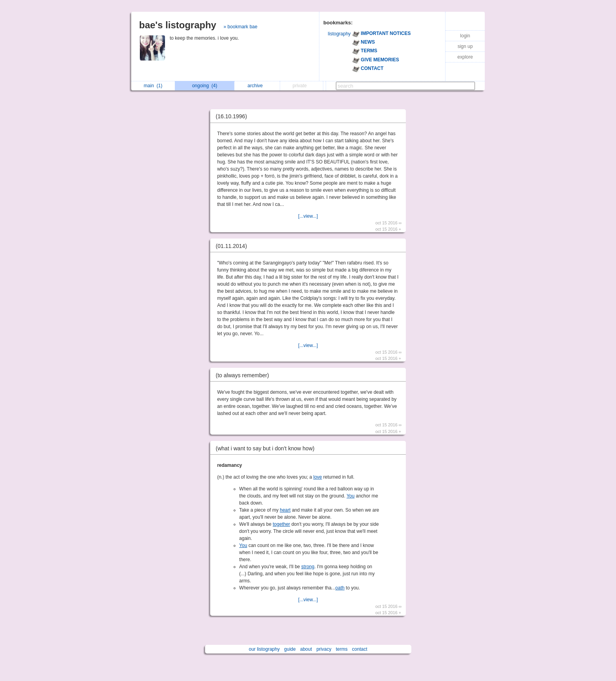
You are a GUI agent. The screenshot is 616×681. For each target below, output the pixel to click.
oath (340, 588)
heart (285, 510)
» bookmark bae (240, 27)
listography (339, 34)
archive (257, 86)
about (306, 649)
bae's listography (178, 25)
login (465, 36)
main (153, 86)
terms (342, 649)
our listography (264, 649)
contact (360, 649)
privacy (324, 649)
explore (465, 57)
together (281, 524)
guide (290, 649)
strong (308, 567)
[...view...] (308, 216)
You (350, 496)
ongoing (205, 86)
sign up (465, 46)
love (317, 477)
